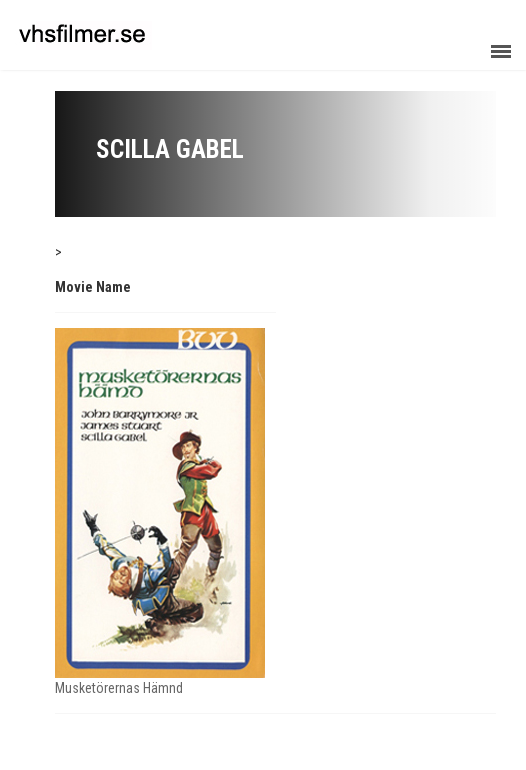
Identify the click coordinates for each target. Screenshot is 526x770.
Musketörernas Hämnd (119, 688)
